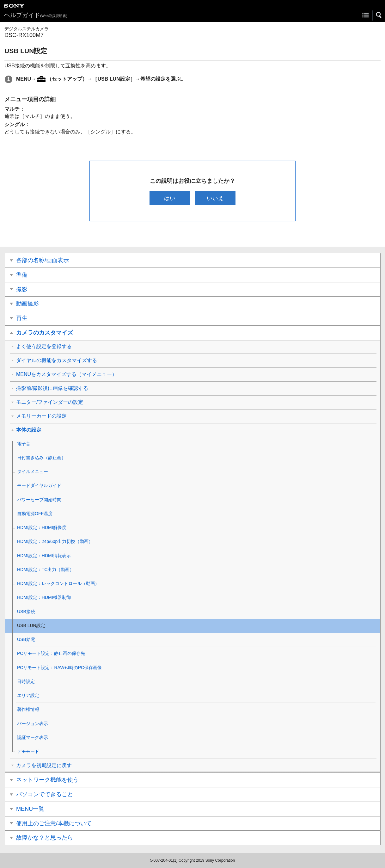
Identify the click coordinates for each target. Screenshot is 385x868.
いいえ (215, 198)
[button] (379, 15)
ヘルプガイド (36, 15)
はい (170, 198)
